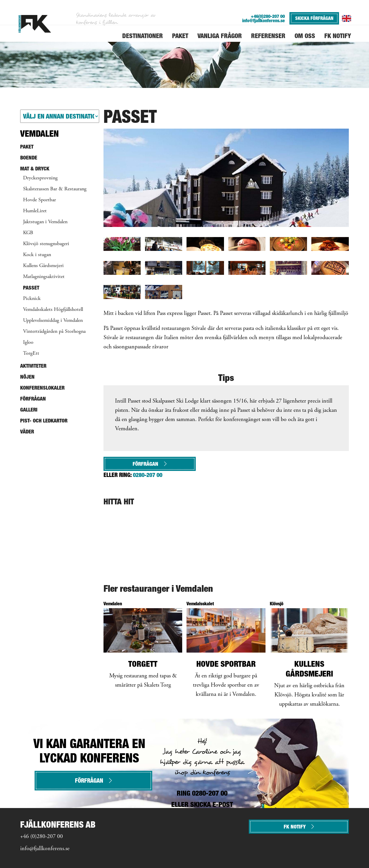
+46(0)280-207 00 (268, 16)
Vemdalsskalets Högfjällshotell (53, 310)
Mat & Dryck (35, 169)
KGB (28, 233)
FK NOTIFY (299, 827)
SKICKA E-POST (212, 804)
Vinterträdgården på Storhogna (54, 332)
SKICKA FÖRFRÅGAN (314, 18)
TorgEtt (31, 354)
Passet (31, 288)
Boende (29, 158)
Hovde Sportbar (39, 200)
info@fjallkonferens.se (263, 21)
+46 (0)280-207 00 (42, 837)
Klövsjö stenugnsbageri (46, 244)
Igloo (28, 343)
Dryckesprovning (40, 178)
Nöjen (27, 377)
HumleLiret (35, 211)
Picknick (32, 299)
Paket (27, 147)
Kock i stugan (37, 255)
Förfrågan (150, 464)
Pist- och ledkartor (44, 421)
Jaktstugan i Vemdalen (45, 222)
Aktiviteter (33, 366)
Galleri (29, 410)
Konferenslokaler (42, 388)
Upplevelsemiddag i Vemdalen (53, 321)
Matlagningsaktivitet (44, 277)
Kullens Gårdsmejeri (43, 266)
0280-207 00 (148, 475)
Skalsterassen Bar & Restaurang (55, 189)
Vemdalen (39, 134)
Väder (27, 432)
